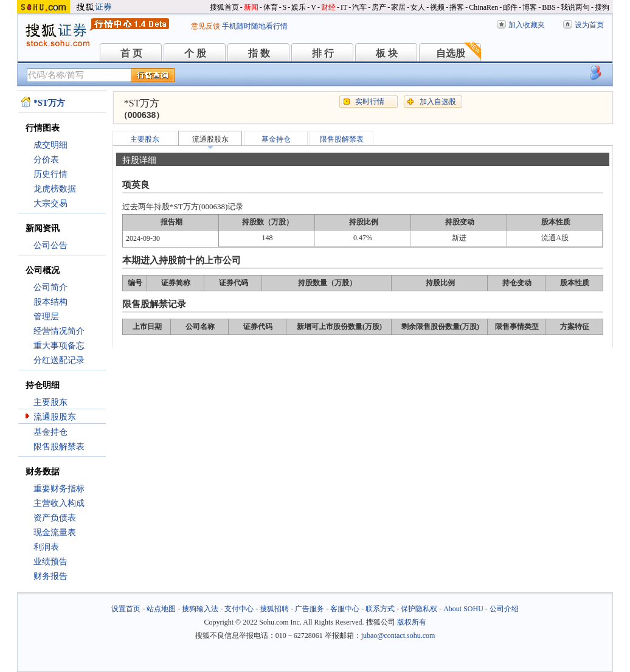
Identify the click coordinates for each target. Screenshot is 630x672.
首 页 (131, 53)
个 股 (195, 53)
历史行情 (50, 174)
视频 (437, 7)
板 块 (387, 53)
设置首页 (126, 609)
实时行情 (370, 102)
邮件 (510, 7)
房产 (379, 7)
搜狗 (602, 7)
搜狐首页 (224, 7)
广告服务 (310, 609)
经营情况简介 (59, 331)
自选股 (451, 53)
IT (344, 7)
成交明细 (50, 145)
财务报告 (50, 576)
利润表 (46, 547)
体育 (271, 7)
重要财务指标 (59, 489)
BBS (549, 7)
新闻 (251, 7)
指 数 (259, 53)
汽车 (359, 7)
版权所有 (412, 622)
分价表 (46, 160)
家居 (398, 7)
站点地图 (161, 609)
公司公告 (50, 245)
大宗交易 (50, 203)
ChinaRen (483, 7)
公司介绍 (504, 609)
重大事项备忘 (59, 346)
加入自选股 (438, 102)
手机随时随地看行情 (255, 26)
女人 (418, 7)
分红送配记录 (59, 360)
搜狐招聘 (274, 609)
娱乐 (299, 7)
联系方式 (380, 609)
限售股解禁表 (59, 447)
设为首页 (589, 25)
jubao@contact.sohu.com (398, 636)
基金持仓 (50, 432)
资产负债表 (55, 518)
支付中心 (239, 609)
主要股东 (50, 402)
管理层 (46, 317)
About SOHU (463, 609)
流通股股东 (55, 417)
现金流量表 (55, 532)
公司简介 (50, 287)
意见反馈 (206, 26)
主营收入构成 (59, 503)
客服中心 (345, 609)
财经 (328, 7)
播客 (457, 7)
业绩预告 (50, 562)
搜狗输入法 (200, 609)
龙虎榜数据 (55, 189)
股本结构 (50, 302)
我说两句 (575, 7)
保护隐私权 (419, 609)
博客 (530, 7)
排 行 (323, 53)
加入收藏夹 (527, 25)
